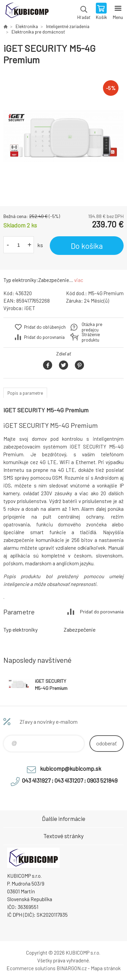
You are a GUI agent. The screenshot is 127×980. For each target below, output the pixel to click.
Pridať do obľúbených (45, 327)
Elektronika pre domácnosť (38, 32)
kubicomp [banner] (27, 12)
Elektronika (27, 26)
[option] (63, 136)
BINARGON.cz (72, 968)
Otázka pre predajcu (92, 327)
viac (79, 280)
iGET (30, 308)
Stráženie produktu (91, 337)
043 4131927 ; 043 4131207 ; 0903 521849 (70, 780)
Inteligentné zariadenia (68, 26)
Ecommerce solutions (31, 968)
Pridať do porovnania (44, 337)
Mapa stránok (106, 968)
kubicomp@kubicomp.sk (71, 768)
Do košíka (87, 246)
